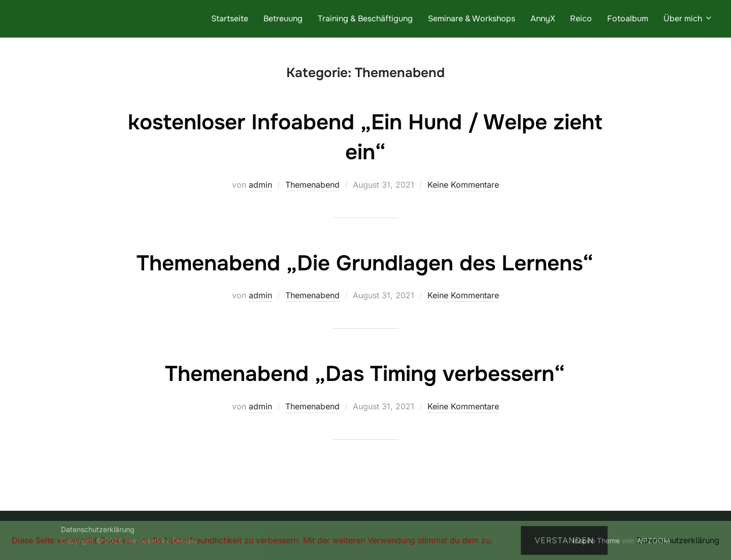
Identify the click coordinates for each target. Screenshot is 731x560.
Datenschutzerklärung (678, 540)
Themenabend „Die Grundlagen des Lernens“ (365, 263)
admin (260, 185)
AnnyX (543, 19)
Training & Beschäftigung (365, 19)
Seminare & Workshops (472, 19)
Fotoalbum (628, 19)
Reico (581, 19)
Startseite (230, 19)
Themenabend (312, 185)
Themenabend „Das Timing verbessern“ (365, 374)
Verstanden (564, 540)
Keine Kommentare (463, 185)
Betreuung (283, 19)
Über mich (688, 19)
